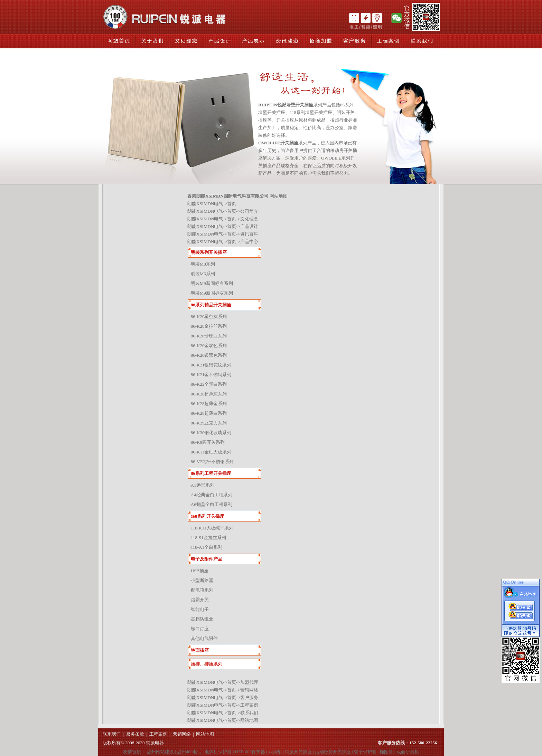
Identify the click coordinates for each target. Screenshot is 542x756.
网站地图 (249, 720)
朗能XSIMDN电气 (205, 204)
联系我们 (249, 713)
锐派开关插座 (298, 752)
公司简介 (249, 211)
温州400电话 (189, 752)
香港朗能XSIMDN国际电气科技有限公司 (228, 196)
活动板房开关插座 (333, 752)
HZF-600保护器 (250, 752)
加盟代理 (249, 682)
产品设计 (249, 226)
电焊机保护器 (218, 752)
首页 (232, 204)
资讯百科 (249, 234)
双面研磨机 (408, 752)
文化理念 (249, 219)
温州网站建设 (160, 752)
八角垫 (275, 752)
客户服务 (249, 697)
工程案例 (249, 705)
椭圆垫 (386, 752)
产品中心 (249, 242)
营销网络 (249, 690)
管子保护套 (365, 752)
